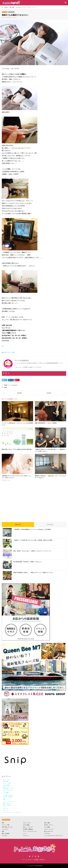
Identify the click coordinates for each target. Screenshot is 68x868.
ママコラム (50, 525)
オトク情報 (47, 827)
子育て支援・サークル (7, 827)
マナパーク (26, 836)
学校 (3, 823)
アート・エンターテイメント (30, 831)
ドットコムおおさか (13, 385)
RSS (38, 856)
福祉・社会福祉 (6, 833)
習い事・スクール (49, 825)
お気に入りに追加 (9, 352)
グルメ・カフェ (27, 823)
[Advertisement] (34, 500)
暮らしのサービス (49, 831)
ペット (25, 833)
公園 (3, 831)
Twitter (30, 856)
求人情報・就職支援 (28, 829)
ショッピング (5, 829)
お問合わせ (42, 860)
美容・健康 (5, 12)
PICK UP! (18, 525)
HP (3, 346)
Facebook (32, 856)
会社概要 (36, 860)
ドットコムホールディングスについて (53, 836)
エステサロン (11, 12)
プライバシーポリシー (27, 860)
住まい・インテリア (28, 827)
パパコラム (4, 836)
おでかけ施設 (26, 825)
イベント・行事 (6, 825)
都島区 (6, 387)
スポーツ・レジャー (49, 829)
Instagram (36, 856)
